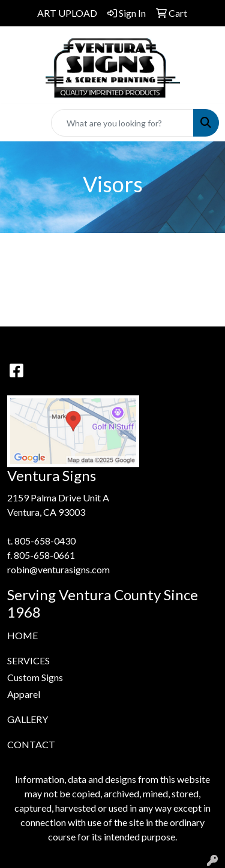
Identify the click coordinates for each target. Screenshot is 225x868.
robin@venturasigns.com (58, 569)
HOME (22, 635)
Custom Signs (35, 677)
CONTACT (31, 744)
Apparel (24, 694)
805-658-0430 (45, 541)
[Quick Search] (122, 123)
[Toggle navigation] (19, 123)
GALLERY (28, 719)
